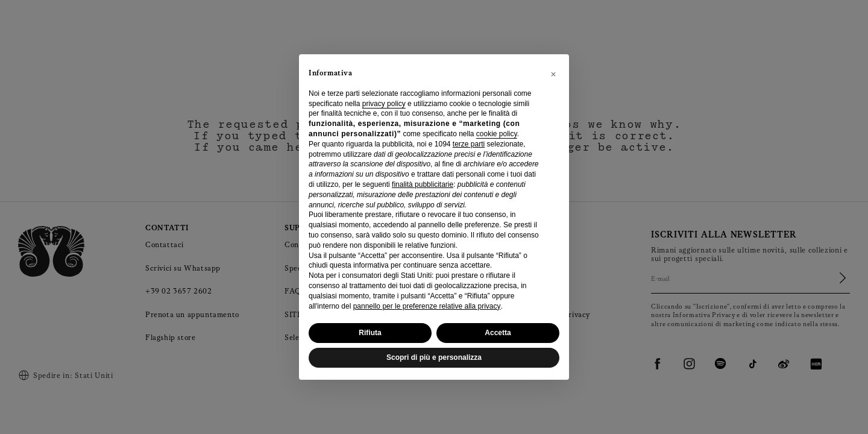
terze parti (469, 144)
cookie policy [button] (497, 134)
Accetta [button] (498, 333)
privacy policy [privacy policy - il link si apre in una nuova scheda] (384, 104)
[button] (553, 74)
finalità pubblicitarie (423, 184)
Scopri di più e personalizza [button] (434, 357)
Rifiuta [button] (370, 333)
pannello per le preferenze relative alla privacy (427, 306)
